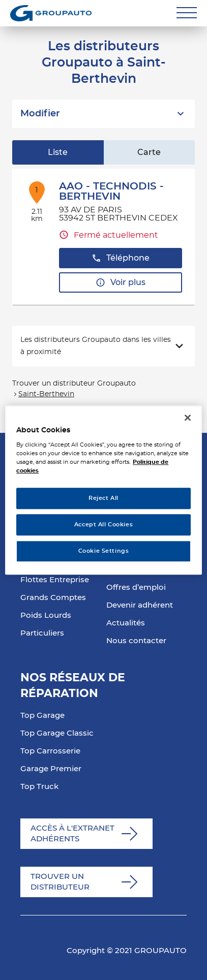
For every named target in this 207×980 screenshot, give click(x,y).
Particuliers (42, 633)
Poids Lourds (46, 615)
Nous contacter (136, 641)
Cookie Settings (104, 551)
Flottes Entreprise (55, 580)
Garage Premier (51, 769)
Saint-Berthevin (46, 394)
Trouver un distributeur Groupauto (74, 384)
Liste (58, 152)
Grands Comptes (53, 598)
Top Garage (42, 716)
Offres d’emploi (136, 588)
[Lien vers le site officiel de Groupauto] (51, 13)
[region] (104, 490)
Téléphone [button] (121, 258)
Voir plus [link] (121, 283)
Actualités (126, 623)
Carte (149, 152)
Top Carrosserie (50, 751)
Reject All (104, 499)
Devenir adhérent (140, 605)
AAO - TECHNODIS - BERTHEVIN (111, 192)
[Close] (188, 418)
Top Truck (39, 787)
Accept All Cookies (104, 525)
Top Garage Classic (57, 733)
